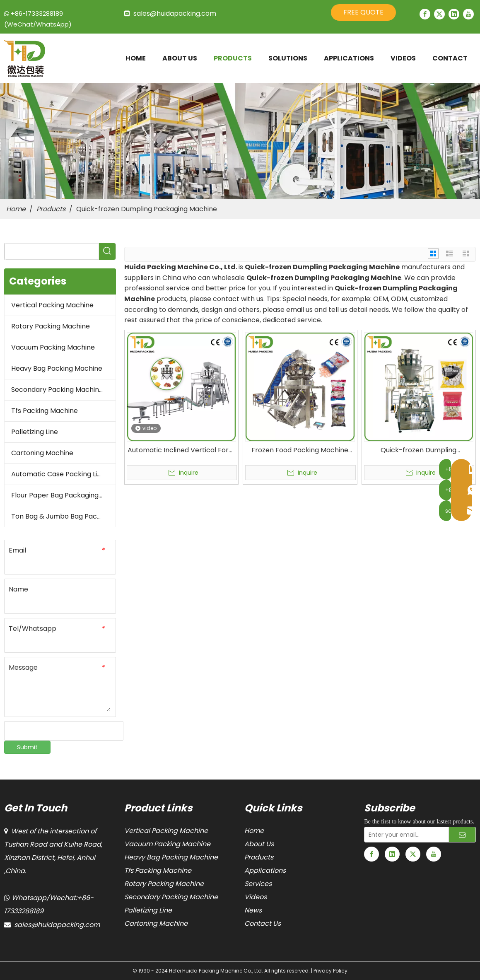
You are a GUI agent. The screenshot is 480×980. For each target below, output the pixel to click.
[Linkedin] (454, 14)
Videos (256, 897)
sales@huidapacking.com (175, 13)
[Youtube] (468, 14)
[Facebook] (425, 14)
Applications (265, 870)
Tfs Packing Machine (45, 411)
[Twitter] (439, 14)
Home (254, 831)
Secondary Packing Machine (57, 390)
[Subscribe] (462, 835)
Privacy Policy (330, 971)
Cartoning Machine (42, 453)
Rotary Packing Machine (51, 326)
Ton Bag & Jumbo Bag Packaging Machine (63, 516)
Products (259, 857)
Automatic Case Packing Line (58, 474)
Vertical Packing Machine (52, 305)
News (253, 910)
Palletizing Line (35, 432)
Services (258, 884)
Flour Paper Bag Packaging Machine (63, 495)
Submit (27, 747)
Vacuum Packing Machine (53, 347)
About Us (259, 844)
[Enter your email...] (405, 835)
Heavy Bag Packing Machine (57, 368)
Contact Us (263, 923)
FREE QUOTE (363, 12)
